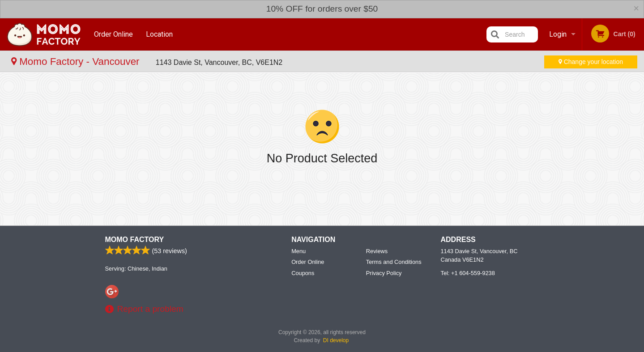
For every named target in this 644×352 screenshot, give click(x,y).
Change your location (591, 62)
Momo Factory (135, 240)
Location (159, 34)
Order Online (113, 34)
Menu (299, 251)
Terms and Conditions (394, 262)
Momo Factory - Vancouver (77, 61)
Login (558, 34)
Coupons (303, 273)
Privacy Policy (384, 273)
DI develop (336, 340)
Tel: (468, 273)
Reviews (377, 251)
